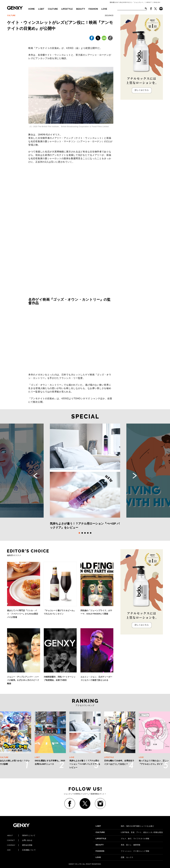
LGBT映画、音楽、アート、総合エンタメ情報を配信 (129, 832)
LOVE (104, 9)
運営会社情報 (20, 845)
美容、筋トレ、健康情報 (118, 845)
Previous (35, 476)
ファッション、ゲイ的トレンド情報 (122, 851)
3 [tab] (85, 533)
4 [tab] (88, 533)
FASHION (93, 9)
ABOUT (149, 2)
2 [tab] (82, 533)
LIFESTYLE (67, 9)
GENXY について (21, 835)
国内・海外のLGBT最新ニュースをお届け (125, 826)
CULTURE (53, 9)
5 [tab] (91, 533)
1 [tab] (79, 533)
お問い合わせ (20, 840)
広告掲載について (21, 850)
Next (135, 476)
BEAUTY (81, 9)
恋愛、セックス (114, 857)
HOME (32, 9)
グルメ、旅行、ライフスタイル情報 (122, 839)
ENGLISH (157, 2)
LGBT (41, 9)
